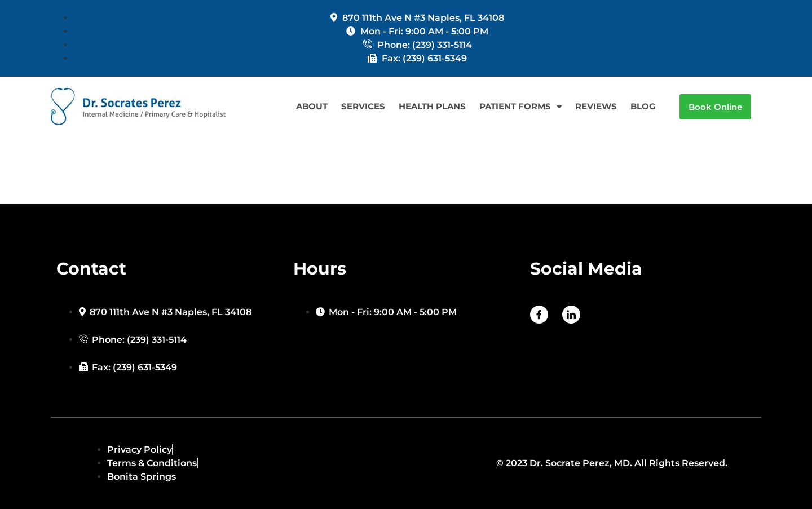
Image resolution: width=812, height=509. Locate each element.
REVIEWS (596, 106)
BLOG (643, 106)
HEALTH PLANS (432, 106)
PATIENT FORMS (520, 107)
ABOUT (312, 106)
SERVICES (363, 106)
